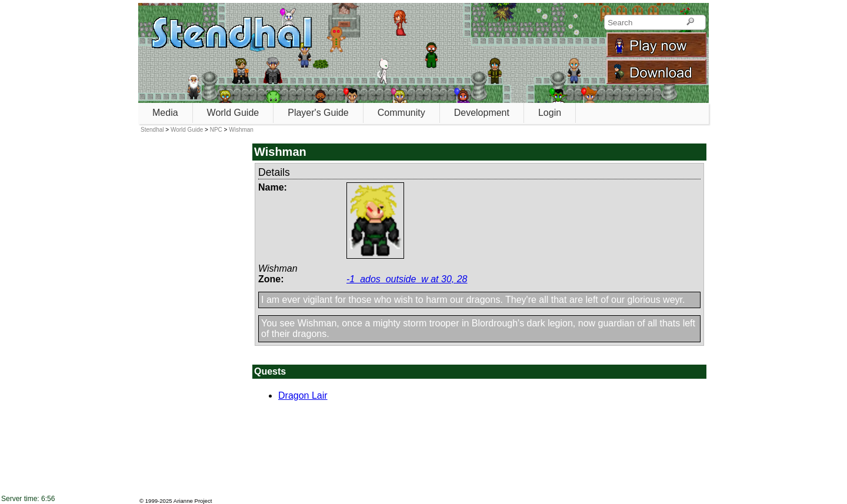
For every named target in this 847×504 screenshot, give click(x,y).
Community (401, 113)
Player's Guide (318, 113)
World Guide (233, 113)
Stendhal (152, 130)
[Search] (690, 22)
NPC (216, 130)
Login (550, 113)
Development (482, 113)
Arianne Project (193, 501)
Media (165, 113)
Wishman (241, 130)
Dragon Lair (303, 395)
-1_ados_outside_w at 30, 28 (407, 279)
